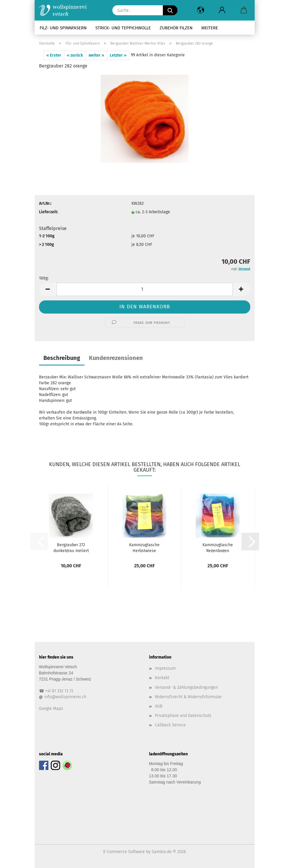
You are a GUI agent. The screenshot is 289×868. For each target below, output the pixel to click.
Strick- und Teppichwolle (123, 28)
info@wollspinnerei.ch (65, 697)
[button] (201, 10)
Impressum (165, 668)
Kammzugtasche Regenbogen (218, 547)
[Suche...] (170, 10)
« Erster (54, 55)
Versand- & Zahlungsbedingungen (186, 687)
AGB (159, 706)
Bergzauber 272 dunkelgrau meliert (71, 547)
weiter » (96, 55)
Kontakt (162, 678)
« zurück (75, 55)
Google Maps (51, 709)
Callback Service (170, 725)
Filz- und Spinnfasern (63, 28)
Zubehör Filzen (176, 28)
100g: (44, 278)
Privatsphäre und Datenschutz (183, 716)
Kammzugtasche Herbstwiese (144, 547)
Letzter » (118, 55)
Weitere (210, 28)
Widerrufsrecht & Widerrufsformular (188, 697)
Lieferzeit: (48, 212)
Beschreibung (62, 358)
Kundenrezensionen (116, 358)
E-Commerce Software (124, 852)
